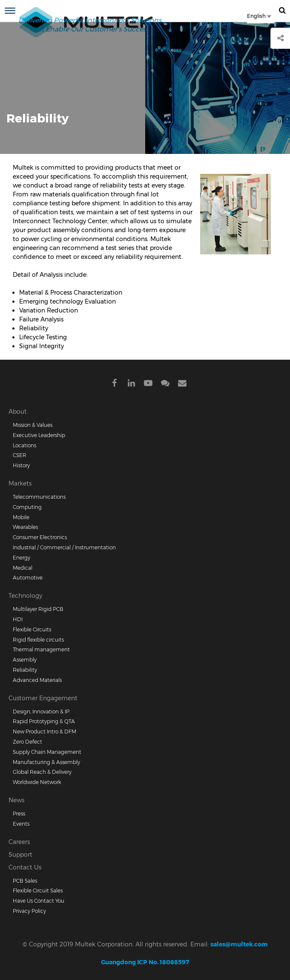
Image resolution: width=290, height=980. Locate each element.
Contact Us (25, 867)
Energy (22, 558)
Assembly (25, 660)
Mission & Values (33, 425)
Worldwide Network (37, 782)
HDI (18, 619)
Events (21, 824)
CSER (20, 455)
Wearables (25, 527)
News (16, 800)
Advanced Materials (37, 680)
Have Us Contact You (39, 901)
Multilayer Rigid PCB (38, 609)
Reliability (25, 670)
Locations (24, 445)
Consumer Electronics (40, 537)
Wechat (165, 385)
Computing (27, 507)
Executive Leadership (39, 435)
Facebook (114, 385)
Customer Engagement (43, 698)
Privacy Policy (29, 911)
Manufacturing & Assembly (46, 762)
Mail (182, 385)
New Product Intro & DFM (45, 731)
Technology (25, 596)
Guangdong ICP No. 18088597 (145, 962)
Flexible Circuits (32, 629)
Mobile (21, 517)
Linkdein (131, 385)
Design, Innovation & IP (41, 712)
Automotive (28, 578)
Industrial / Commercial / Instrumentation (64, 547)
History (21, 465)
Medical (23, 568)
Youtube (148, 385)
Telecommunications (39, 497)
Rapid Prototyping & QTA (44, 721)
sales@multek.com (239, 944)
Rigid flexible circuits (38, 640)
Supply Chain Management (47, 752)
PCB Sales (25, 881)
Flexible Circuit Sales (38, 891)
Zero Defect (27, 742)
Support (20, 855)
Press (19, 814)
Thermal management (41, 649)
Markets (20, 483)
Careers (19, 842)
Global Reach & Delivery (42, 772)
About (18, 412)
